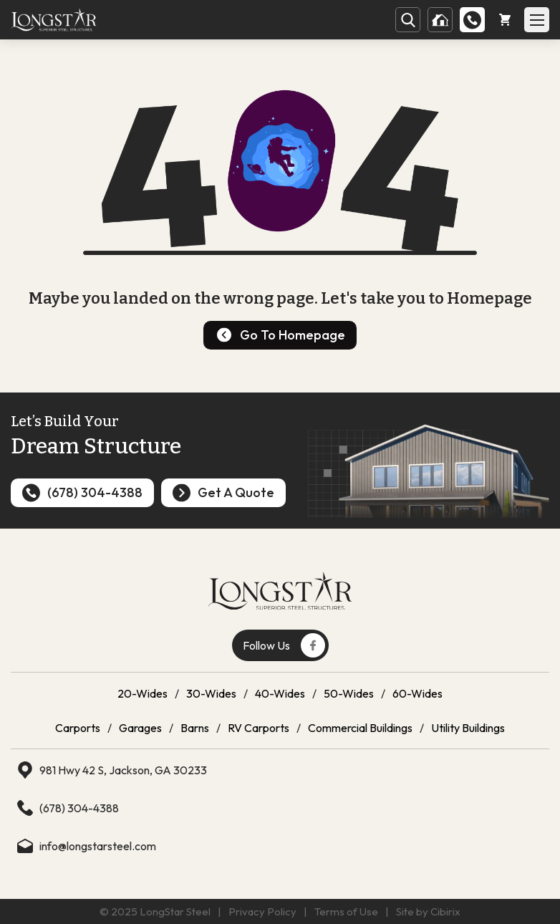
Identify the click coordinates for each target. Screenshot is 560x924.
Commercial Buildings (360, 728)
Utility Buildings (468, 728)
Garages (140, 728)
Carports (78, 728)
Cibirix (445, 911)
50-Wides (349, 693)
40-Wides (280, 693)
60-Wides (417, 693)
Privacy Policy (262, 911)
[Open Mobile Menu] (537, 20)
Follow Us (284, 645)
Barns (195, 728)
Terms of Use (346, 911)
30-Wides (211, 693)
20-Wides (143, 693)
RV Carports (259, 728)
